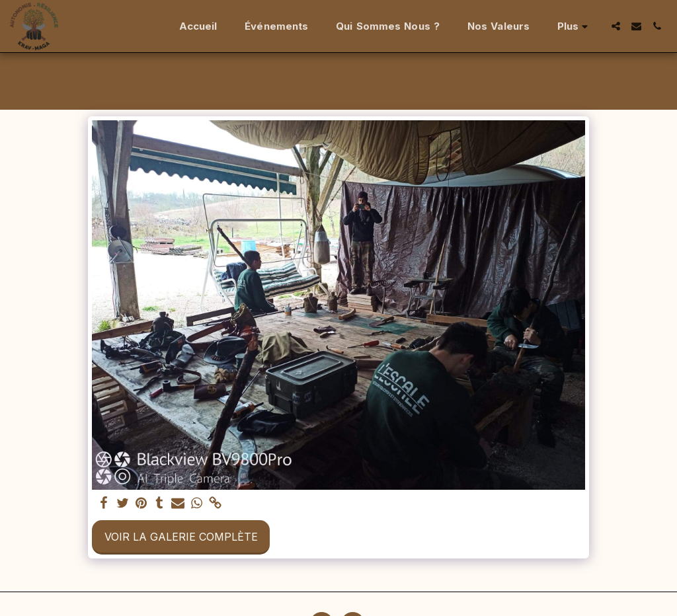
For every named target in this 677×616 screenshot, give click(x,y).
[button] (616, 26)
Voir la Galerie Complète (181, 537)
